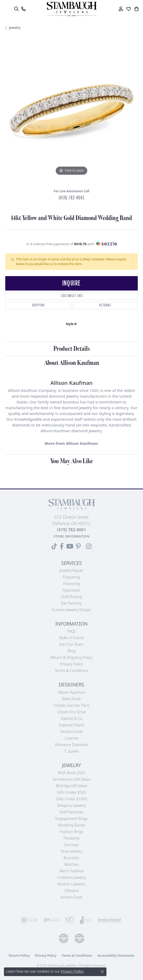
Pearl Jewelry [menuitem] (71, 851)
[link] (23, 9)
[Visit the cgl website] (79, 938)
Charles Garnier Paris (71, 705)
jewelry (15, 28)
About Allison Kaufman (72, 363)
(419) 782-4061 (71, 198)
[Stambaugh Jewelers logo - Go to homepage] (71, 9)
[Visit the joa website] (86, 920)
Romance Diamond (72, 745)
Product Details (72, 349)
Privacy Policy (72, 664)
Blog (71, 651)
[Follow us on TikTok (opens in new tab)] (54, 546)
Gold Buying (71, 597)
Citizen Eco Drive (71, 712)
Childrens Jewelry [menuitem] (72, 877)
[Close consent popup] (102, 972)
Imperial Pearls (71, 725)
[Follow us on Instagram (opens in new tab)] (89, 546)
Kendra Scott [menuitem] (71, 897)
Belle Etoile (71, 699)
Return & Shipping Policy (72, 657)
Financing (72, 584)
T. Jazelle (72, 751)
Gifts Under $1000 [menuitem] (71, 799)
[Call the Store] (71, 530)
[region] (71, 111)
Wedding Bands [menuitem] (72, 825)
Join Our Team (71, 644)
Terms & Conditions (71, 670)
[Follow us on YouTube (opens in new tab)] (70, 546)
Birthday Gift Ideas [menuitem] (72, 786)
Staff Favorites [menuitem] (71, 812)
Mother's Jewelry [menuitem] (71, 884)
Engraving (71, 577)
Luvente (71, 738)
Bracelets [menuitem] (71, 858)
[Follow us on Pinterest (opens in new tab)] (78, 546)
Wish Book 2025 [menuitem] (71, 773)
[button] (16, 9)
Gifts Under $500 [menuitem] (71, 792)
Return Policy (19, 956)
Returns (105, 305)
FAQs (71, 631)
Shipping (39, 305)
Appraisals (72, 590)
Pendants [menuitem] (71, 838)
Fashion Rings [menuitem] (71, 832)
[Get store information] (72, 536)
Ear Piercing (71, 603)
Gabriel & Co (71, 718)
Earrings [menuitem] (71, 845)
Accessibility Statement (116, 956)
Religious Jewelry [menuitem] (71, 805)
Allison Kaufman (72, 692)
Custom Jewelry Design (72, 610)
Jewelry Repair (71, 570)
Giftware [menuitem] (72, 891)
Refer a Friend (71, 638)
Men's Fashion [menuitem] (71, 871)
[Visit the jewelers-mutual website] (110, 920)
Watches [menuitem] (71, 864)
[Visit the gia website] (30, 920)
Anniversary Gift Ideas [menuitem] (72, 779)
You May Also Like (71, 461)
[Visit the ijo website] (51, 920)
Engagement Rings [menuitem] (71, 819)
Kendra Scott (71, 732)
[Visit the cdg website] (64, 938)
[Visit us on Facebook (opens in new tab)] (62, 546)
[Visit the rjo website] (69, 920)
